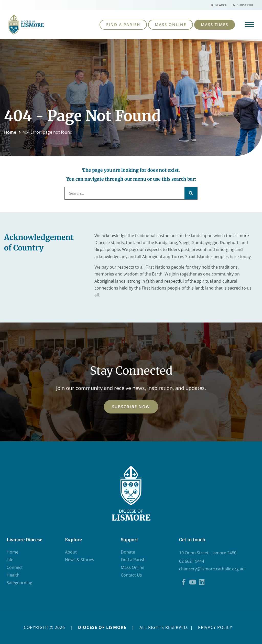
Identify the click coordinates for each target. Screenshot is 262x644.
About (71, 552)
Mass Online (133, 567)
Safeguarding (19, 583)
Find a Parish (133, 560)
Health (13, 575)
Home (10, 132)
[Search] (191, 193)
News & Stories (80, 560)
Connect (15, 567)
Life (10, 560)
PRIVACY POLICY (215, 627)
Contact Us (131, 575)
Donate (128, 552)
